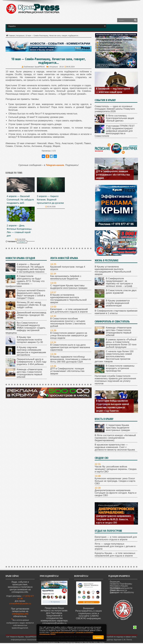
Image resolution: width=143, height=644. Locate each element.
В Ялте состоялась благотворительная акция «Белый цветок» (120, 118)
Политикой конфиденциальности (62, 632)
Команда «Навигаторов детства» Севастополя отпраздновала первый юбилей (30, 373)
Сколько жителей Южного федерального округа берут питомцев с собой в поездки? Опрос (31, 294)
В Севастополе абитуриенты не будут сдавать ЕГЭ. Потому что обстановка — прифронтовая (25, 281)
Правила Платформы (121, 584)
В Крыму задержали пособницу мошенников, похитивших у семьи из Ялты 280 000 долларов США (71, 359)
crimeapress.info (20, 614)
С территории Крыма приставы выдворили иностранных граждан (69, 287)
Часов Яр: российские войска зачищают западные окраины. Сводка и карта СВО (116, 469)
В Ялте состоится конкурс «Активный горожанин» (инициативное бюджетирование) (115, 438)
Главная (10, 36)
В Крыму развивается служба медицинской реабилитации (118, 303)
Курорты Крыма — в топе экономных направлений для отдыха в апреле (115, 554)
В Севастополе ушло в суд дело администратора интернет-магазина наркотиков (70, 347)
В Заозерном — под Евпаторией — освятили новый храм (113, 90)
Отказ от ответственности (118, 590)
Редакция (115, 582)
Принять (98, 637)
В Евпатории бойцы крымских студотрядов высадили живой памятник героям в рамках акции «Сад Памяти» (112, 406)
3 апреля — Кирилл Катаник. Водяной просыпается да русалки (50, 200)
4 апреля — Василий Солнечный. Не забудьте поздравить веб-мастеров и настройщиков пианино (20, 203)
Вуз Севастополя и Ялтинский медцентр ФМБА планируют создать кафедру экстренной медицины (25, 328)
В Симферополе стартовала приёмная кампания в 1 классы (116, 312)
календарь (22, 242)
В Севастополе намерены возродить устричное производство (120, 368)
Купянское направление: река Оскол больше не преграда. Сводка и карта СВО (115, 481)
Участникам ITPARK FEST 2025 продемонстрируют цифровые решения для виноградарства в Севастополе (115, 131)
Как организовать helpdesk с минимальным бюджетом (66, 277)
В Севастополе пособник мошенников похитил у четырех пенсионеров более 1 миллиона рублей (68, 322)
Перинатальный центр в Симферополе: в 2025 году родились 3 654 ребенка (32, 362)
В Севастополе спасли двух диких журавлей (121, 292)
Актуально (20, 36)
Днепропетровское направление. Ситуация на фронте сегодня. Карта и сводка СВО (116, 493)
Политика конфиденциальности (121, 588)
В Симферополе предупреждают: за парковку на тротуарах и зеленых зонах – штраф (119, 282)
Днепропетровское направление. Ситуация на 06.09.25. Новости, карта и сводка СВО (114, 519)
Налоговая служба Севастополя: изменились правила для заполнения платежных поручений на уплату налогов (115, 380)
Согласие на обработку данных (122, 592)
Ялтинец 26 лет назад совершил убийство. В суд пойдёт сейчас (31, 305)
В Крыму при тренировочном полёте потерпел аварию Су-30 (30, 340)
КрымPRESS (40, 67)
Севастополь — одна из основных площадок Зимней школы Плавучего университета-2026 (115, 109)
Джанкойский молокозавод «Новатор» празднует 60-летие (31, 315)
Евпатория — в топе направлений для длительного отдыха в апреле (69, 310)
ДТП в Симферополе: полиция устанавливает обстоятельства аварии (67, 371)
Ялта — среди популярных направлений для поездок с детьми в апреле (115, 546)
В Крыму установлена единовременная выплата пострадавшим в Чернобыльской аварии (68, 299)
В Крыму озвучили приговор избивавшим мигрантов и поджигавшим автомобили (31, 351)
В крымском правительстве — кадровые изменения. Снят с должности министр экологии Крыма (115, 447)
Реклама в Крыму (119, 586)
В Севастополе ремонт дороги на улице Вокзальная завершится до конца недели (69, 335)
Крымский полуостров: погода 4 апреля (68, 268)
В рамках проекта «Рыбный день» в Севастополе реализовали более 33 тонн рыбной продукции (121, 343)
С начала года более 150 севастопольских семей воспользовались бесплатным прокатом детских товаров (114, 356)
